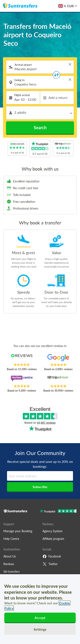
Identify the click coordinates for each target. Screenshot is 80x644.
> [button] (70, 64)
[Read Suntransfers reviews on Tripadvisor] (58, 380)
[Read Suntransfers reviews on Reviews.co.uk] (22, 358)
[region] (40, 609)
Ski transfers (12, 572)
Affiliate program (53, 539)
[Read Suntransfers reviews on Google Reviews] (58, 358)
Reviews (9, 564)
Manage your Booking (18, 531)
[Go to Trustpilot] (58, 512)
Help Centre (11, 539)
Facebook (52, 556)
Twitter (50, 564)
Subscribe (40, 487)
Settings (40, 629)
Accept (40, 618)
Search (40, 127)
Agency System (52, 531)
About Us (10, 556)
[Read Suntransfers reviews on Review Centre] (22, 380)
